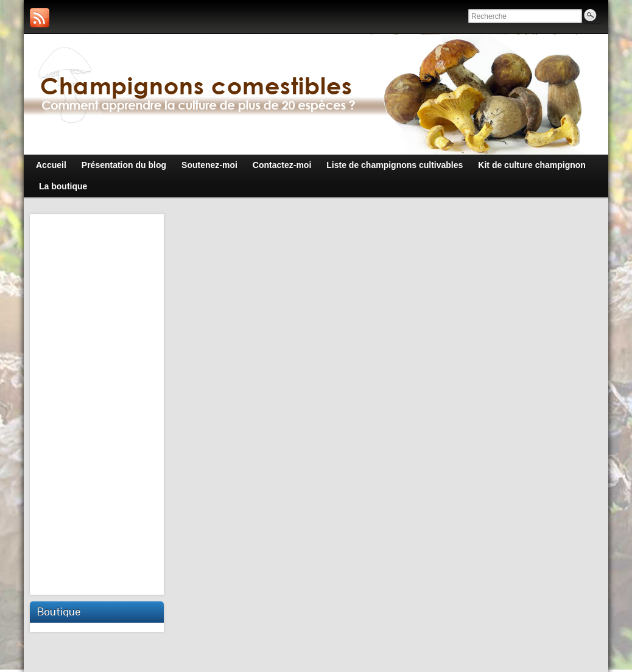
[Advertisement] (98, 403)
